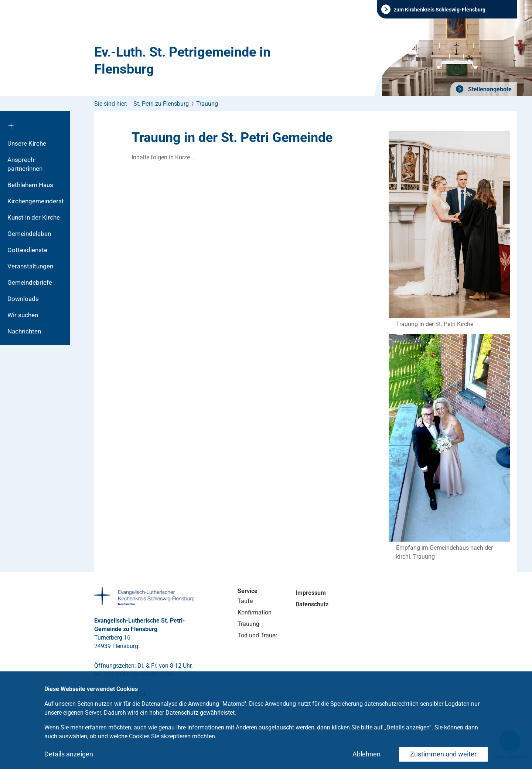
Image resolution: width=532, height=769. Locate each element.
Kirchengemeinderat (36, 201)
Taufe (245, 601)
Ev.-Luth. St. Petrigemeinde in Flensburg (182, 61)
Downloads (23, 299)
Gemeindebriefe (30, 282)
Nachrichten (24, 331)
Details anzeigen (69, 754)
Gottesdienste (27, 250)
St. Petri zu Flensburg (161, 104)
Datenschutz (312, 604)
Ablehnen (366, 754)
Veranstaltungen (30, 266)
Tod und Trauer (257, 635)
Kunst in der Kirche (34, 217)
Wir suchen (23, 315)
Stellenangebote (489, 89)
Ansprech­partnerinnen (25, 164)
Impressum (311, 593)
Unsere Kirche (27, 143)
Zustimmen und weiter (443, 754)
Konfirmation (255, 612)
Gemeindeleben (29, 234)
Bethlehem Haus (30, 185)
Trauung (207, 104)
